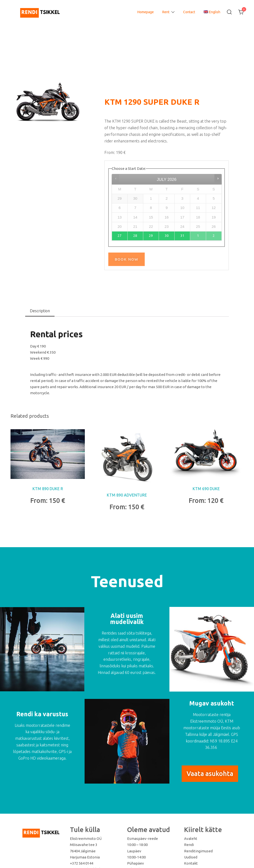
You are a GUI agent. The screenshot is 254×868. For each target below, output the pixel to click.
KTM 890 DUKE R (48, 489)
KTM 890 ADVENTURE (127, 495)
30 (167, 236)
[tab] (40, 311)
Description (40, 311)
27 (120, 236)
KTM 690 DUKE (206, 489)
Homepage (146, 12)
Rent (166, 12)
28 (135, 236)
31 (182, 236)
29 (151, 236)
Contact (189, 12)
